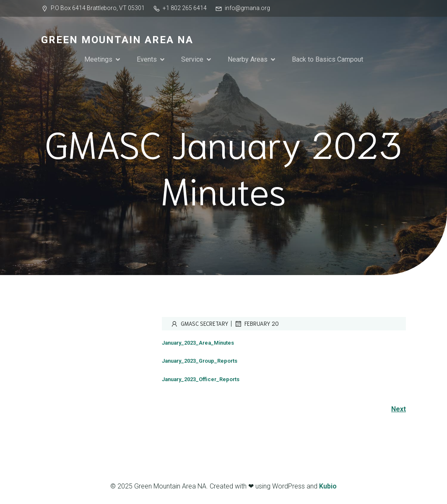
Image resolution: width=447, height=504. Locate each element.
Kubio (328, 486)
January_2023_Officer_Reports (201, 379)
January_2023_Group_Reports (200, 361)
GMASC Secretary (199, 324)
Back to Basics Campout (327, 59)
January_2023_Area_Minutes (198, 343)
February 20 (256, 324)
